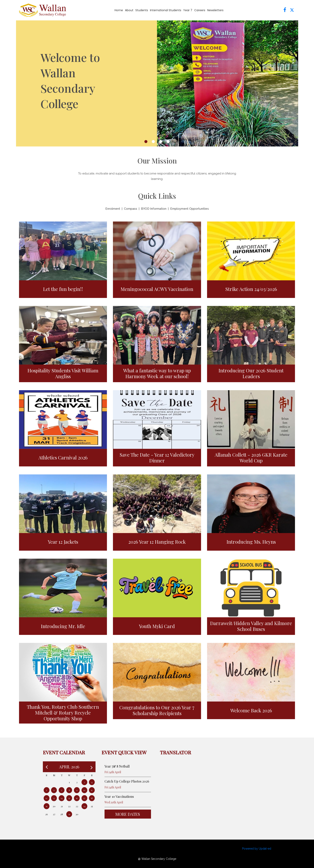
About (129, 10)
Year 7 (188, 10)
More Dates (128, 814)
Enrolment (113, 209)
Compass (131, 209)
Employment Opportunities (190, 209)
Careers (200, 10)
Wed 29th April (114, 802)
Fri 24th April (113, 772)
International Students (166, 10)
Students (142, 10)
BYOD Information (154, 209)
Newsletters (215, 10)
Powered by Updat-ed (257, 849)
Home (119, 10)
